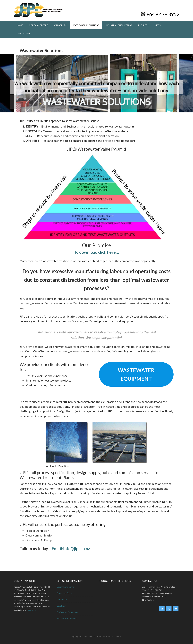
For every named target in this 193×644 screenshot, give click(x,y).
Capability (61, 606)
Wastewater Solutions (67, 618)
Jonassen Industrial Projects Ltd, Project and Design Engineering (38, 10)
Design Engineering (65, 587)
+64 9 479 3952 (162, 14)
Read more (32, 610)
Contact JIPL (63, 599)
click (96, 252)
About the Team (64, 593)
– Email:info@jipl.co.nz (69, 549)
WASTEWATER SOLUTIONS (97, 102)
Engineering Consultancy (68, 612)
